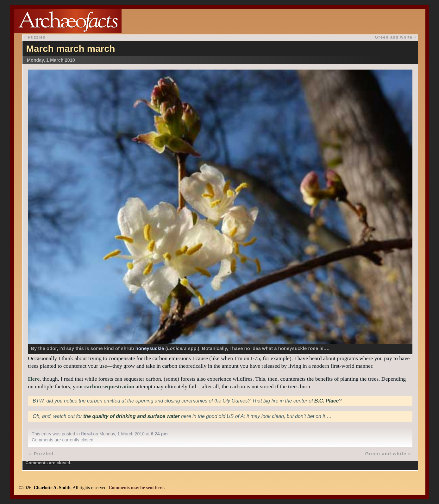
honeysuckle (150, 348)
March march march (70, 49)
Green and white (394, 37)
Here (34, 379)
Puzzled (37, 37)
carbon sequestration (110, 386)
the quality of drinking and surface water (131, 416)
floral (86, 434)
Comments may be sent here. (137, 488)
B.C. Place (326, 401)
